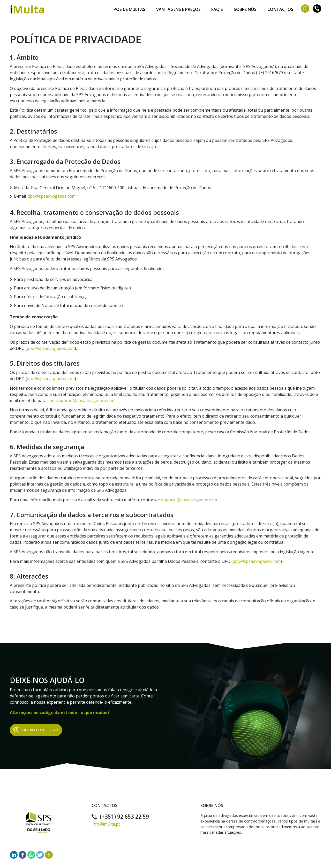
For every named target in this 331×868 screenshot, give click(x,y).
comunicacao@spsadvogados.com (80, 401)
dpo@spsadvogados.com (52, 196)
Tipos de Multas (127, 8)
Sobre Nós (245, 8)
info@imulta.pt (106, 824)
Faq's (217, 8)
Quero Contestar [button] (36, 730)
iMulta (27, 9)
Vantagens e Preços (178, 8)
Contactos (280, 8)
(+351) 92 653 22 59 (120, 817)
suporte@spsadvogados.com (189, 500)
